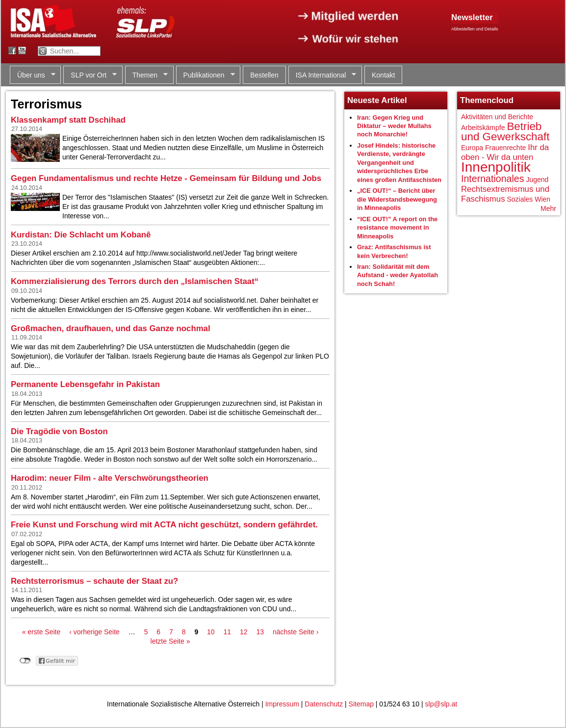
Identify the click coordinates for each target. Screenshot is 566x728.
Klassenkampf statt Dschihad (68, 120)
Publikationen (206, 75)
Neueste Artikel (377, 100)
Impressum (282, 704)
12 (244, 632)
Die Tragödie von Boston (59, 431)
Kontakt (383, 75)
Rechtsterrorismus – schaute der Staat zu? (94, 581)
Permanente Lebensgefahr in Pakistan (85, 384)
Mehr (548, 208)
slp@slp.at (441, 704)
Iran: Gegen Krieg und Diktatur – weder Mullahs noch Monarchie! (394, 126)
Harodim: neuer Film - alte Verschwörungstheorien (110, 478)
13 (260, 632)
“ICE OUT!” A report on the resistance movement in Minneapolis (397, 228)
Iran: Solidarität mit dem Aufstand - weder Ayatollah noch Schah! (398, 275)
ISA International (322, 75)
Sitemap (361, 704)
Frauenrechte (505, 148)
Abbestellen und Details (475, 29)
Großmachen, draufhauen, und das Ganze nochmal (111, 328)
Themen (146, 75)
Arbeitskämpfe (483, 128)
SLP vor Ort (90, 75)
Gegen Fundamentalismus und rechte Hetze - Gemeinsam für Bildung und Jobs (166, 178)
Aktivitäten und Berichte (497, 117)
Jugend (537, 180)
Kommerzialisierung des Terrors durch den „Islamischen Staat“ (135, 281)
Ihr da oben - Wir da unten (505, 152)
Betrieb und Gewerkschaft (505, 132)
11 (228, 632)
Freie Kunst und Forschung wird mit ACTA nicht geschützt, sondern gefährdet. (164, 525)
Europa (472, 148)
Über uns (33, 75)
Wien (542, 199)
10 (211, 632)
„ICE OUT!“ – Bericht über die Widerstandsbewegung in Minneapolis (397, 199)
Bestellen (264, 75)
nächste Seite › (296, 632)
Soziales (520, 199)
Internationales (493, 179)
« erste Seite (41, 632)
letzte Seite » (170, 641)
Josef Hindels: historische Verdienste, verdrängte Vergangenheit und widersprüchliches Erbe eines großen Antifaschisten (399, 163)
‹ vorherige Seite (94, 632)
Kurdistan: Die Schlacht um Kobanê (81, 235)
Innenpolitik (496, 167)
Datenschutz (324, 704)
